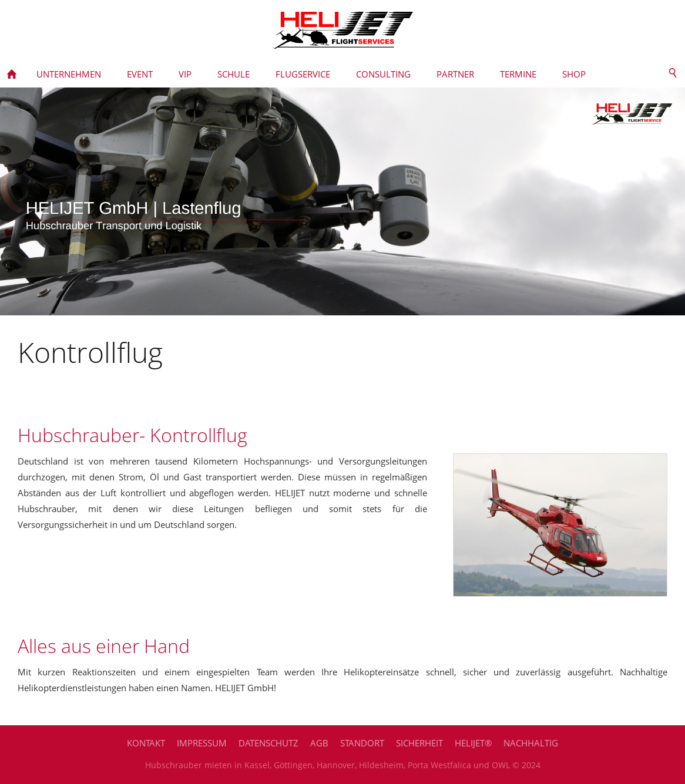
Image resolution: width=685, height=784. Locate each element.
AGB (319, 743)
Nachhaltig (531, 743)
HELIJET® (473, 743)
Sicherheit (419, 743)
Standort (362, 743)
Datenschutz (268, 743)
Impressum (202, 743)
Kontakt (146, 743)
